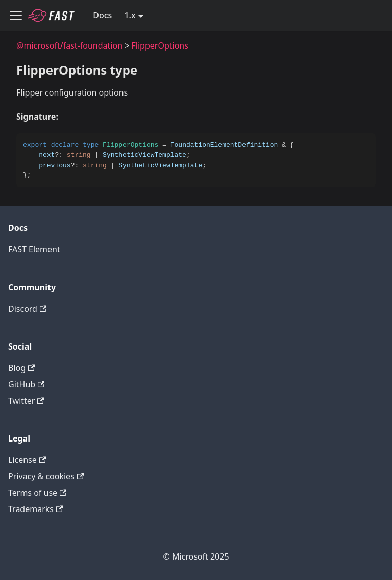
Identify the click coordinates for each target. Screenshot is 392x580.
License (27, 460)
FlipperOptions (160, 45)
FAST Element (34, 249)
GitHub (26, 384)
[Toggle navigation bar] (16, 15)
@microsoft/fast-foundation (69, 45)
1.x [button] (130, 15)
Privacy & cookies (46, 476)
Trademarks (35, 509)
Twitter (26, 401)
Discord (27, 309)
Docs (102, 15)
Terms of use (37, 493)
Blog (21, 368)
